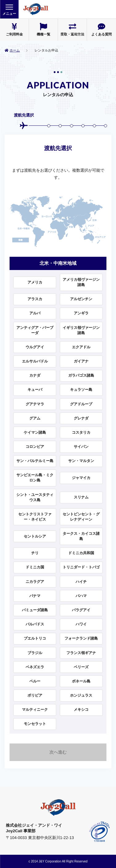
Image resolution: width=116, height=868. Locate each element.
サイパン (81, 447)
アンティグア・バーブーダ (35, 330)
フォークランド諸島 (81, 638)
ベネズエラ (35, 667)
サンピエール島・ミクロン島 (35, 478)
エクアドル (81, 347)
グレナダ (81, 418)
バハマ (81, 596)
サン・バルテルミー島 (35, 461)
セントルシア (35, 536)
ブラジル (35, 653)
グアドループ (81, 404)
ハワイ (81, 624)
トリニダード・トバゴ (81, 567)
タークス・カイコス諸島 (81, 536)
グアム (35, 418)
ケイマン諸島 (35, 432)
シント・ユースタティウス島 (35, 497)
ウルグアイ (35, 347)
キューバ (35, 390)
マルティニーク (35, 710)
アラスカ (35, 299)
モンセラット (35, 724)
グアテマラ (35, 404)
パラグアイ (81, 610)
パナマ (35, 596)
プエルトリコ (35, 638)
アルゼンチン (81, 299)
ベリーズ (81, 667)
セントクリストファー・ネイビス (35, 517)
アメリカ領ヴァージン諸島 (81, 282)
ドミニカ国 (35, 567)
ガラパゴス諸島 (81, 375)
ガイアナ (81, 361)
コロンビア (35, 447)
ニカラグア (35, 582)
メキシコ (81, 710)
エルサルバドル (35, 361)
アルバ (35, 313)
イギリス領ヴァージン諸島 (81, 330)
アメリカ (35, 282)
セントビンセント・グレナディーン (81, 517)
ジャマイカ (81, 478)
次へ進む (58, 752)
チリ (35, 553)
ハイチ (81, 582)
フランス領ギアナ (81, 653)
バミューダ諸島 (35, 610)
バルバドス (35, 624)
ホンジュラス (81, 695)
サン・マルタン (81, 461)
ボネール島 (81, 681)
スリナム (81, 497)
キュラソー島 (81, 390)
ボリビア (35, 695)
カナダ (35, 375)
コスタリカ (81, 432)
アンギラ (81, 313)
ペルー (35, 681)
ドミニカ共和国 (81, 553)
